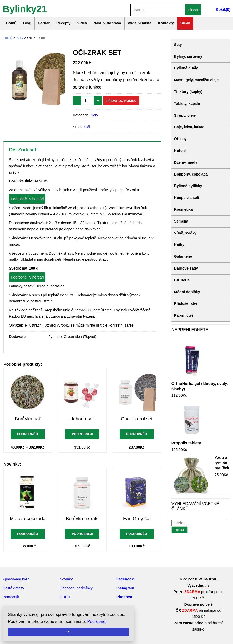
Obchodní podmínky (76, 588)
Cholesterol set (137, 419)
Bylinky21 (25, 9)
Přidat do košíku (121, 101)
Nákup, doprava (107, 23)
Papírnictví (184, 315)
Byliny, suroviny (188, 56)
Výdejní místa (140, 23)
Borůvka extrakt (82, 519)
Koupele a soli (187, 198)
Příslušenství (186, 303)
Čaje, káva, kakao (189, 127)
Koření (180, 151)
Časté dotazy (13, 588)
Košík (221, 9)
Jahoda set (82, 419)
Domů (11, 23)
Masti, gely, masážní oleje (196, 80)
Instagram (125, 588)
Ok (68, 632)
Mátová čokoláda (28, 519)
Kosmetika (183, 209)
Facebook (125, 579)
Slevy (185, 23)
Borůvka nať (28, 419)
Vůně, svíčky (185, 233)
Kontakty (166, 23)
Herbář (44, 23)
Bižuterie (182, 280)
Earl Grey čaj (137, 519)
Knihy (179, 245)
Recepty (63, 23)
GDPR (65, 597)
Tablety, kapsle (187, 104)
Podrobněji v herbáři (27, 199)
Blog (27, 23)
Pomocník (11, 597)
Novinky (66, 579)
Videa (82, 23)
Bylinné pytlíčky (188, 186)
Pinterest (124, 597)
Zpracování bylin (16, 579)
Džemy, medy (186, 162)
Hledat (193, 10)
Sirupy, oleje (185, 115)
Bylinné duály (186, 68)
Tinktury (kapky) (188, 92)
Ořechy (180, 139)
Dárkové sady (186, 268)
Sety (20, 38)
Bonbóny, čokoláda (191, 174)
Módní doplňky (187, 292)
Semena (181, 221)
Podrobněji (28, 434)
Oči (87, 127)
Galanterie (183, 256)
